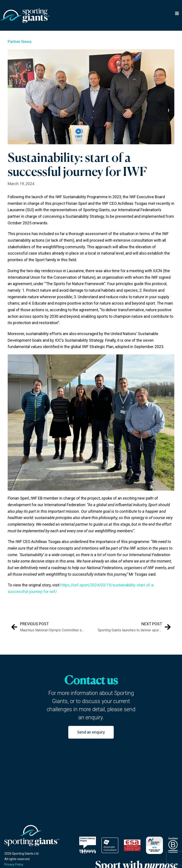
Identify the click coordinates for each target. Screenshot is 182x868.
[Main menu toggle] (177, 14)
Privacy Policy (14, 864)
